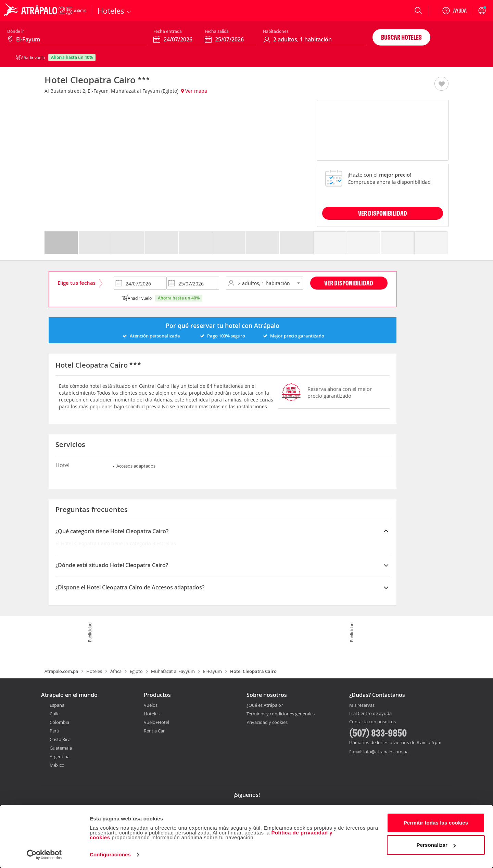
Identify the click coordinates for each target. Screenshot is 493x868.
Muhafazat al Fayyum (173, 671)
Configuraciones (110, 854)
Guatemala (61, 748)
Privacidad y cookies (267, 722)
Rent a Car (154, 731)
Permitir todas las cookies (436, 823)
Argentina (60, 756)
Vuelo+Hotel (156, 722)
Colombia (59, 722)
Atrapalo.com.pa (61, 671)
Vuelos (151, 705)
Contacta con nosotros (372, 722)
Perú (54, 731)
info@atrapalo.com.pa (386, 752)
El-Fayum (212, 671)
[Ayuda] (454, 11)
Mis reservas (362, 705)
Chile (55, 714)
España (57, 705)
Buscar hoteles (401, 37)
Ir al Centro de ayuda (370, 714)
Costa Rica (60, 739)
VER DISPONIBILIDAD (383, 213)
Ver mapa (194, 91)
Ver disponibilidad (349, 283)
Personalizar (436, 845)
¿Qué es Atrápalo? (265, 705)
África (116, 671)
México (57, 765)
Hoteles (94, 671)
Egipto (136, 671)
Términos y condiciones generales (281, 714)
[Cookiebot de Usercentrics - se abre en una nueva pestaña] (44, 855)
